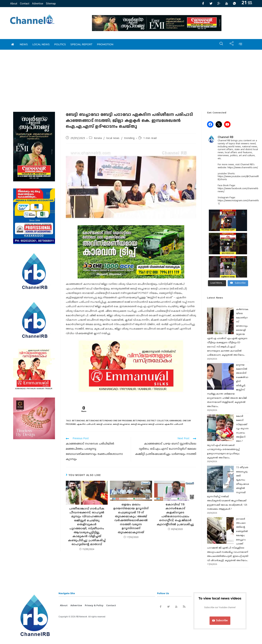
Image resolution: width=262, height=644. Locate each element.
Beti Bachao (79, 421)
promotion (105, 44)
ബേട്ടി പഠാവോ (104, 424)
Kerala (98, 138)
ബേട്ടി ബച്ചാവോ (121, 424)
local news (41, 44)
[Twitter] (211, 4)
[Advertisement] (131, 76)
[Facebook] (203, 4)
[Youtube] (227, 4)
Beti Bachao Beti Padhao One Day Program (109, 421)
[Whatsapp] (234, 4)
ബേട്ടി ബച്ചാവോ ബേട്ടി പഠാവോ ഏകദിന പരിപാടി (157, 424)
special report (81, 44)
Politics (60, 44)
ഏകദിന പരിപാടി (86, 424)
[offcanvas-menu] (240, 44)
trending (129, 138)
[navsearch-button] (219, 44)
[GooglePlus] (219, 4)
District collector (158, 421)
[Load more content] (217, 283)
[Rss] (184, 607)
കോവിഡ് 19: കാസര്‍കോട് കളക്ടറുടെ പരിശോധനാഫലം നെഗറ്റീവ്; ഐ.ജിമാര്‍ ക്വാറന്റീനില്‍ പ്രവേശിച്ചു (175, 515)
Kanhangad (176, 421)
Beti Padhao (139, 421)
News (24, 44)
